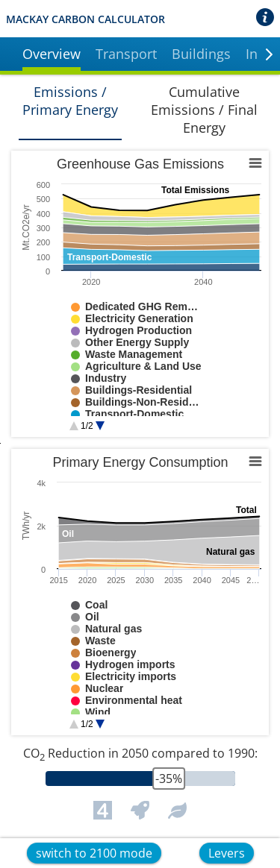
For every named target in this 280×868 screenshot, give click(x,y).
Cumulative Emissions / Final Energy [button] (204, 110)
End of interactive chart (12, 414)
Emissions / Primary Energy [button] (70, 101)
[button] (52, 56)
